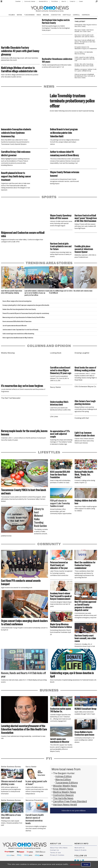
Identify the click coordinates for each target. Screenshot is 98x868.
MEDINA (46, 15)
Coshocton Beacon (63, 795)
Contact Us (72, 1)
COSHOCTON (56, 15)
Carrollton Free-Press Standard (70, 801)
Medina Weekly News (64, 792)
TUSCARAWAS (29, 15)
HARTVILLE (67, 15)
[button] (93, 281)
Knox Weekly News (63, 789)
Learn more (75, 864)
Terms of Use (55, 853)
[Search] (97, 1)
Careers (81, 1)
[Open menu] (1, 1)
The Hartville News (63, 798)
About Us (64, 1)
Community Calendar (30, 1)
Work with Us (80, 848)
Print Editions (55, 1)
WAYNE (19, 15)
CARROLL (76, 15)
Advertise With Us (43, 1)
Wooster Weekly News (65, 786)
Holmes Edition (64, 776)
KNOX (39, 15)
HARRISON (86, 15)
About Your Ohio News (59, 848)
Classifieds (18, 1)
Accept (86, 864)
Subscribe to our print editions (74, 810)
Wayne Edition (63, 780)
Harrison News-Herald (65, 805)
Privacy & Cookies (57, 855)
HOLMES (12, 15)
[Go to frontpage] (50, 8)
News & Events (81, 850)
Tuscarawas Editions (67, 783)
